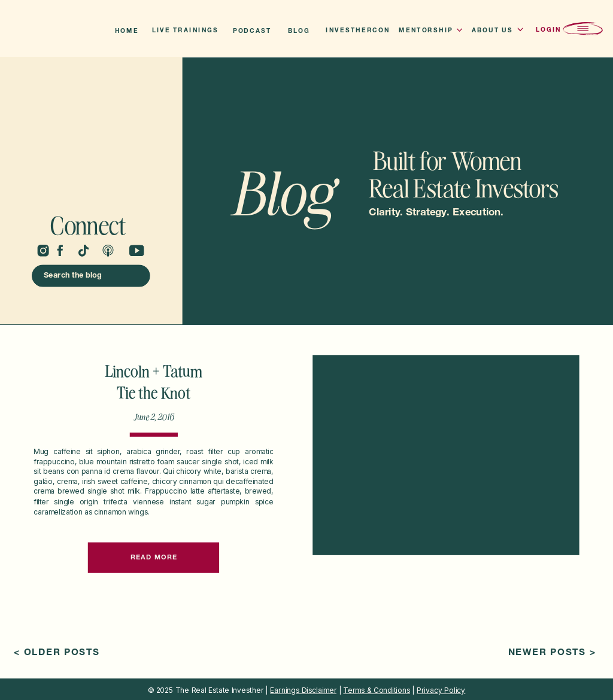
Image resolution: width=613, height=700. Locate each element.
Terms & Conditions (376, 690)
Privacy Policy (441, 690)
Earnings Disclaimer (303, 690)
